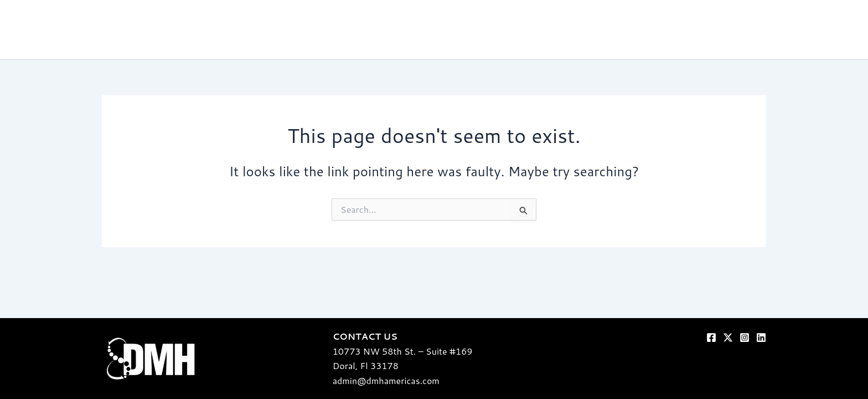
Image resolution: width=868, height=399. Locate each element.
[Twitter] (728, 337)
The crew (664, 30)
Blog (771, 30)
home (501, 30)
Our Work (609, 30)
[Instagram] (745, 337)
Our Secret (551, 30)
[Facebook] (711, 337)
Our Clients (722, 30)
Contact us (819, 30)
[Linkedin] (761, 337)
